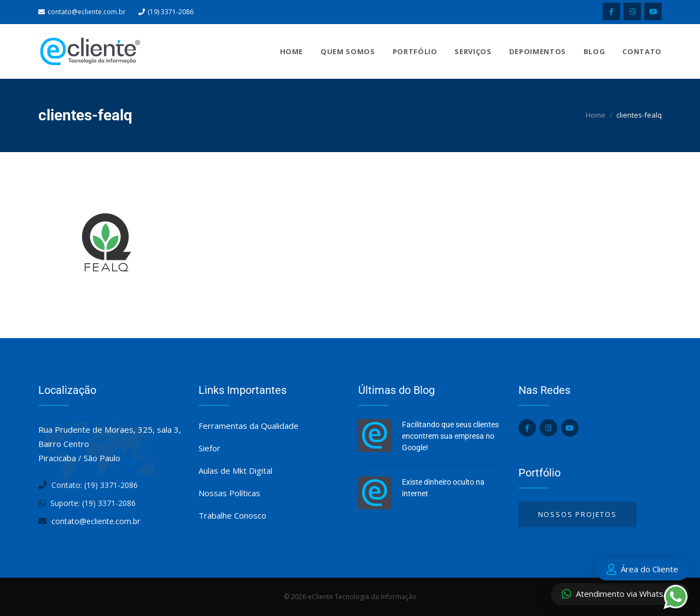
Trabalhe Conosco (232, 515)
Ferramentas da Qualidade (249, 426)
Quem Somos (348, 51)
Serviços (473, 51)
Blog (594, 51)
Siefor (209, 448)
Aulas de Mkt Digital (235, 470)
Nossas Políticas (229, 493)
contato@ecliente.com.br (87, 12)
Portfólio (415, 51)
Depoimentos (538, 51)
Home (292, 51)
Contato (642, 51)
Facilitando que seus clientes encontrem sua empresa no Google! (450, 436)
